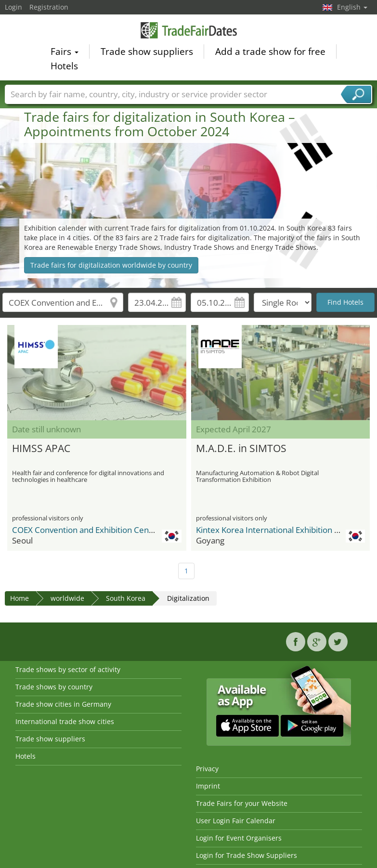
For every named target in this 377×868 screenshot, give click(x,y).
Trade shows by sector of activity (68, 669)
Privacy (207, 769)
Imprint (208, 786)
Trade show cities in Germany (63, 704)
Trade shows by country (54, 687)
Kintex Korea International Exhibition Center (278, 530)
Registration (49, 7)
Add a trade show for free (270, 53)
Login (13, 7)
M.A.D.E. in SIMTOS (241, 448)
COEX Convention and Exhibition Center (86, 530)
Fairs (65, 53)
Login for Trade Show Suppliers (247, 855)
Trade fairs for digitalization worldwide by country (111, 265)
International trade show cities (65, 721)
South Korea (126, 598)
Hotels (64, 67)
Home (19, 598)
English (352, 7)
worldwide (67, 598)
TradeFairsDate (189, 31)
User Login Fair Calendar (236, 821)
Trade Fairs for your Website (242, 803)
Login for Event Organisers (239, 838)
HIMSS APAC (41, 448)
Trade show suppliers (147, 53)
